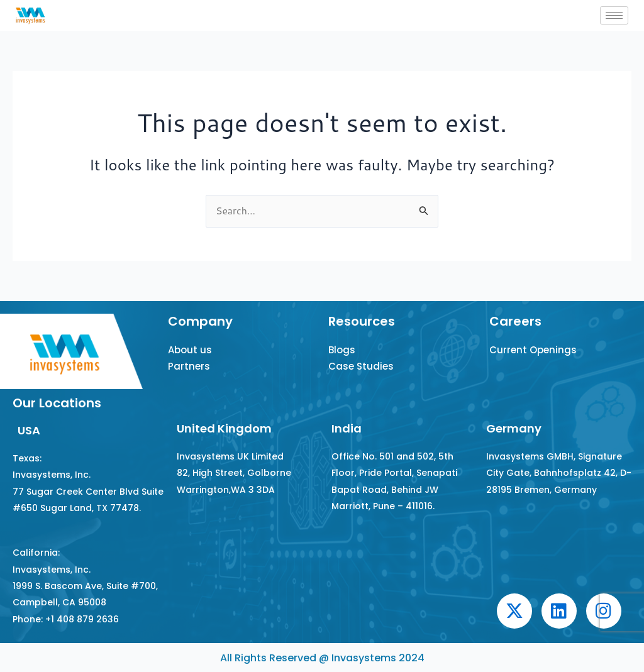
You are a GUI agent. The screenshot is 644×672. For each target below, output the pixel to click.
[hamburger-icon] (614, 15)
